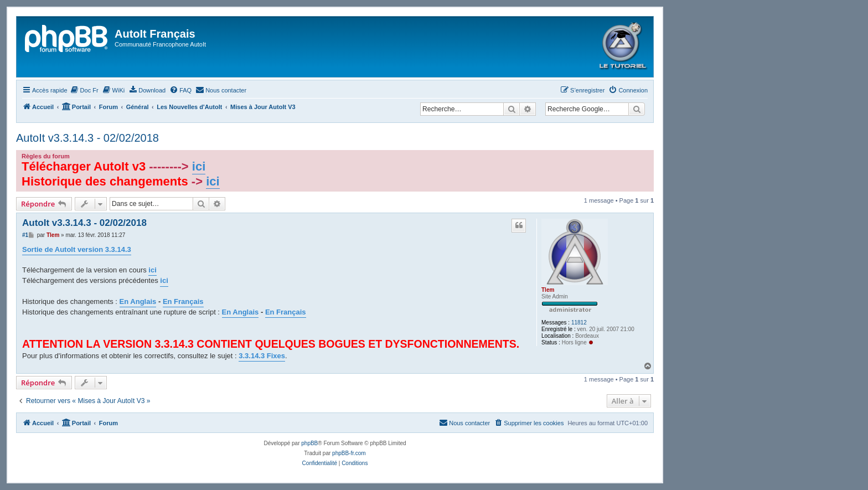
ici (199, 166)
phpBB (309, 443)
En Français (183, 301)
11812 (579, 323)
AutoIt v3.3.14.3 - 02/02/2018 (87, 138)
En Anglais (138, 301)
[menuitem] (84, 90)
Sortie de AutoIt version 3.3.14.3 (77, 249)
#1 (25, 235)
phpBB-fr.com (349, 453)
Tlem (548, 290)
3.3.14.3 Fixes (262, 356)
